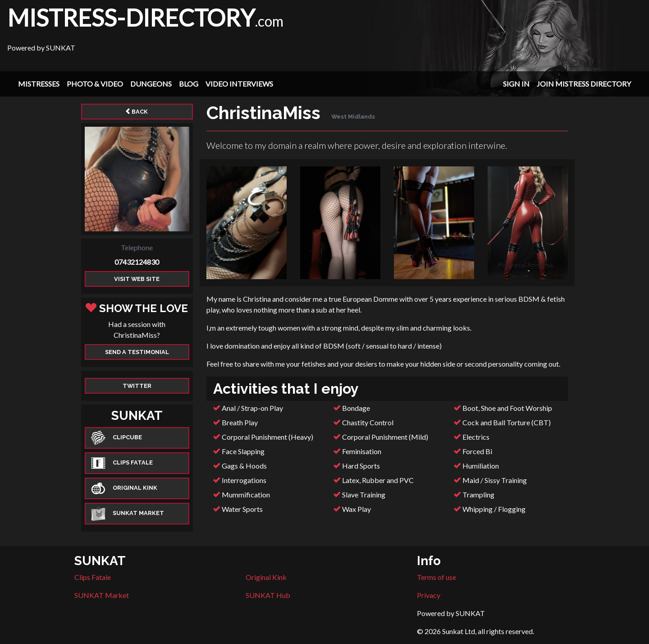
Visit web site (137, 279)
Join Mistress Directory (584, 84)
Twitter (137, 386)
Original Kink (266, 577)
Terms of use (436, 577)
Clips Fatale (93, 577)
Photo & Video (95, 84)
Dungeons (151, 84)
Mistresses (39, 84)
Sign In (516, 84)
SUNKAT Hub (268, 595)
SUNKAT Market (102, 595)
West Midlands (353, 117)
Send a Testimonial (137, 352)
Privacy (429, 595)
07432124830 (137, 262)
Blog (189, 84)
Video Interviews (239, 84)
